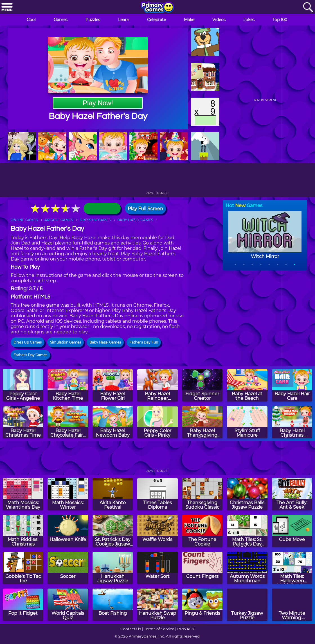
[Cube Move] (292, 531)
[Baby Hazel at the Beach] (247, 385)
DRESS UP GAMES (95, 220)
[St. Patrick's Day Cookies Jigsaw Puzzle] (113, 531)
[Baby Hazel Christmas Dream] (292, 422)
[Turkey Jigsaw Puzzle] (247, 605)
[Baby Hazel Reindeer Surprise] (157, 385)
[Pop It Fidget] (23, 605)
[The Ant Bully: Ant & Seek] (292, 494)
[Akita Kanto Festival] (113, 494)
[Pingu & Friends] (202, 605)
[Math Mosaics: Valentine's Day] (23, 494)
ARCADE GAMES (59, 220)
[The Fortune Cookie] (202, 531)
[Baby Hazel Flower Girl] (113, 385)
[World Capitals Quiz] (68, 605)
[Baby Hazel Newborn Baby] (113, 422)
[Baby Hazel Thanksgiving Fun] (202, 422)
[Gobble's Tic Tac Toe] (23, 568)
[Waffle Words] (157, 531)
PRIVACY (186, 629)
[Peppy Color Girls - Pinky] (157, 422)
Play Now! (98, 103)
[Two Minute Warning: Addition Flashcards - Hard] (292, 605)
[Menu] (7, 7)
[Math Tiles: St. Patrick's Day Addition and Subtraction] (247, 531)
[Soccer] (68, 568)
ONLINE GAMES (24, 220)
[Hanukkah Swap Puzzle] (157, 605)
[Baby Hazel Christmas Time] (23, 422)
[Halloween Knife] (68, 531)
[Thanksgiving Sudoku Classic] (202, 494)
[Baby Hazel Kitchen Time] (68, 385)
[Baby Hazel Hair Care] (292, 385)
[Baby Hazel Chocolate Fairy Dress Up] (68, 422)
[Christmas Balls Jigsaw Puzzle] (247, 494)
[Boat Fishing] (113, 605)
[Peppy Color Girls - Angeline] (23, 385)
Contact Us (131, 629)
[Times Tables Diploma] (157, 494)
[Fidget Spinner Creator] (202, 385)
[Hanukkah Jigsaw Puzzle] (113, 568)
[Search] (308, 7)
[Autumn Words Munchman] (247, 568)
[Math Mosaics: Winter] (68, 494)
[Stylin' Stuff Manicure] (247, 422)
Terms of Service (159, 629)
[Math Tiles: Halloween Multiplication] (292, 568)
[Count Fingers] (202, 568)
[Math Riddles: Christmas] (23, 531)
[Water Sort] (157, 568)
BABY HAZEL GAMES (135, 220)
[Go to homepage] (157, 8)
